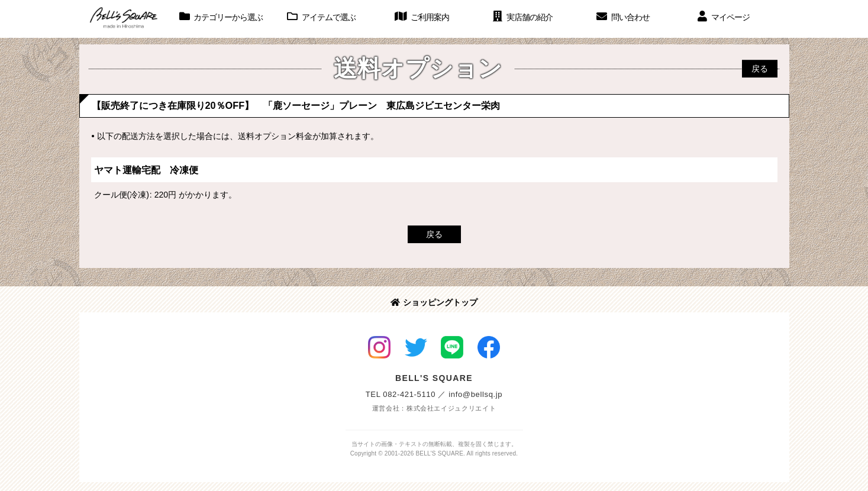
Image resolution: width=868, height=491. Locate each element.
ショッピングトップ (434, 302)
